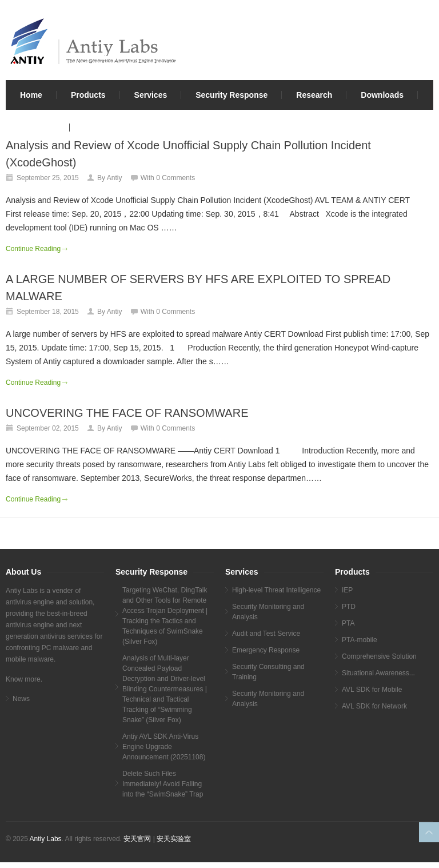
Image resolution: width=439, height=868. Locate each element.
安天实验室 (174, 839)
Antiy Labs (46, 839)
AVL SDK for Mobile (372, 690)
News (21, 699)
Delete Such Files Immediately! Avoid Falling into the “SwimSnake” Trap (163, 784)
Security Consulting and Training (268, 672)
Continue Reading (33, 249)
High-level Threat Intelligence (276, 590)
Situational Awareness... (378, 673)
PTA (348, 623)
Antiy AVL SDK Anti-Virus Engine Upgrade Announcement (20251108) (164, 747)
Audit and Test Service (266, 634)
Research (314, 95)
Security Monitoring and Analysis (268, 612)
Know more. (24, 679)
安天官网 (137, 839)
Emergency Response (266, 650)
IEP (347, 590)
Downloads (382, 95)
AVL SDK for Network (374, 706)
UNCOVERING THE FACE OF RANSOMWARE (127, 413)
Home (31, 95)
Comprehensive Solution (379, 656)
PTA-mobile (360, 640)
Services (151, 95)
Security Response (232, 95)
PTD (349, 607)
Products (88, 95)
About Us (38, 128)
